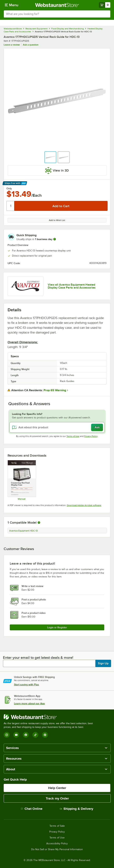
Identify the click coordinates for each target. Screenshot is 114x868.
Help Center (57, 788)
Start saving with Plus (26, 685)
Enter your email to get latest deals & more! (38, 658)
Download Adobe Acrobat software (84, 505)
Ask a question (31, 45)
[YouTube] (16, 735)
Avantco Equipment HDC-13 (23, 531)
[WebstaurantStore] (50, 717)
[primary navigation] (12, 5)
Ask (97, 427)
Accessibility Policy (57, 844)
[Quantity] (11, 206)
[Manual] (22, 480)
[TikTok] (35, 735)
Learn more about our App (29, 703)
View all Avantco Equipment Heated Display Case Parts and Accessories (72, 286)
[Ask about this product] (57, 427)
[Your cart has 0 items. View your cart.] (105, 5)
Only (9, 188)
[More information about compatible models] (39, 523)
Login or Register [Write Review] (57, 627)
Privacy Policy (91, 436)
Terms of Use (73, 436)
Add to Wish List (57, 220)
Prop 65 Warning (55, 390)
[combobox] (57, 14)
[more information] (55, 239)
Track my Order (57, 798)
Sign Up (103, 663)
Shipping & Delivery (76, 809)
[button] (50, 157)
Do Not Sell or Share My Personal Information (57, 849)
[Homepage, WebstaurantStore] (57, 5)
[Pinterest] (45, 735)
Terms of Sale (57, 826)
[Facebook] (26, 735)
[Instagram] (7, 735)
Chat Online (32, 809)
